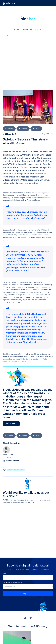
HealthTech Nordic (10, 361)
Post (38, 129)
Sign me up (28, 593)
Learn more (11, 424)
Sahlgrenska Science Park (36, 359)
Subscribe (40, 30)
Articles (16, 30)
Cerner (24, 361)
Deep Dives (27, 30)
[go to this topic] (10, 470)
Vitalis (23, 359)
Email (5, 574)
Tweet (24, 129)
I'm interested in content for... (13, 583)
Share (11, 129)
